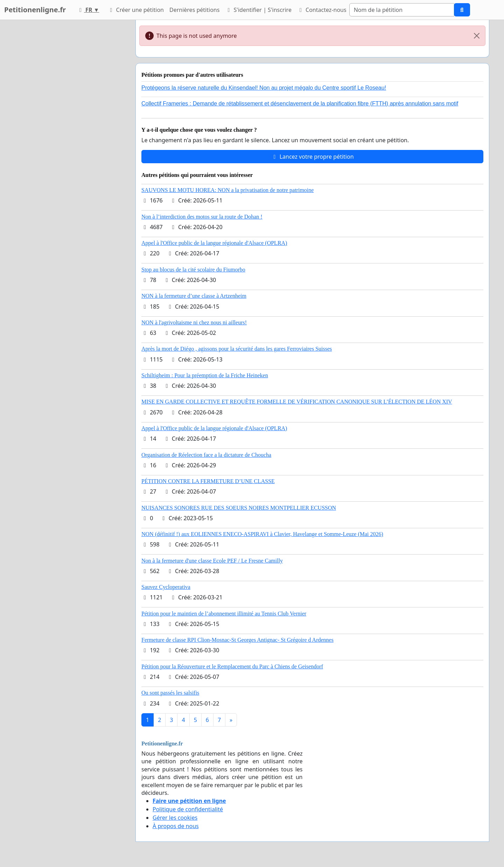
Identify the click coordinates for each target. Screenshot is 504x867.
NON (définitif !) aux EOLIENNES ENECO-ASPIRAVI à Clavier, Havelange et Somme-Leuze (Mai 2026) (262, 534)
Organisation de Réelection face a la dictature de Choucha (206, 455)
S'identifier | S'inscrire (258, 10)
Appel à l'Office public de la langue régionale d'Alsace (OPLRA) (214, 243)
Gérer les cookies (175, 818)
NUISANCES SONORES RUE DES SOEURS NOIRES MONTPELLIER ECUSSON (239, 508)
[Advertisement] (67, 125)
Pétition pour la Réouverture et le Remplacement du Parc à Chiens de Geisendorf (232, 666)
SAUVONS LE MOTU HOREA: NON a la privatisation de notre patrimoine (227, 190)
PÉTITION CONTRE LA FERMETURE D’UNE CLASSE (208, 481)
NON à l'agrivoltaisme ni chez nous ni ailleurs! (194, 322)
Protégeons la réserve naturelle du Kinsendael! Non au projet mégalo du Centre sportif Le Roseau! (264, 88)
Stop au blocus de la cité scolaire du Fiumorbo (193, 270)
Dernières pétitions (194, 10)
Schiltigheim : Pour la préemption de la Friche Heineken (205, 375)
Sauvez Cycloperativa (166, 587)
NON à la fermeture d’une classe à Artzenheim (194, 296)
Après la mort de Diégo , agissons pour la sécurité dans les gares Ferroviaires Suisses (237, 349)
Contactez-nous (322, 10)
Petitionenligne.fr (35, 10)
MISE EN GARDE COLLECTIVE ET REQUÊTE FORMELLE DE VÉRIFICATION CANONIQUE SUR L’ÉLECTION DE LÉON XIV (297, 402)
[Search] (402, 10)
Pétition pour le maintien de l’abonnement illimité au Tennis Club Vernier (224, 614)
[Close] (477, 36)
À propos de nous (176, 826)
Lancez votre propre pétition (312, 157)
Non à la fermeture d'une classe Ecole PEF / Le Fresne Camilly (212, 561)
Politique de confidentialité (188, 809)
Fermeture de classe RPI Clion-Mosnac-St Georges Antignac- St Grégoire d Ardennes (237, 640)
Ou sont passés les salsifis (170, 693)
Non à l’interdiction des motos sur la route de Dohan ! (202, 217)
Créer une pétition (136, 10)
